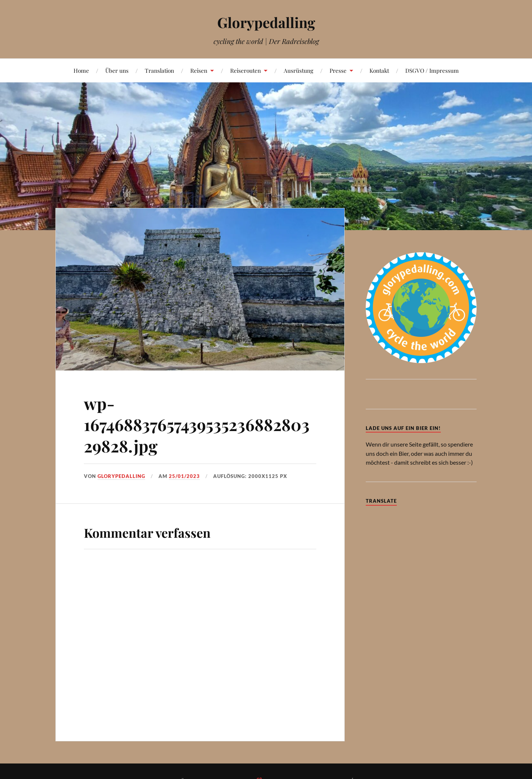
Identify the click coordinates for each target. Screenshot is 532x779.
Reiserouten (245, 70)
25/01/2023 (184, 476)
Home (81, 70)
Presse (338, 70)
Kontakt (379, 70)
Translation (159, 70)
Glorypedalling (266, 22)
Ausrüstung (299, 70)
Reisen (199, 70)
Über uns (117, 70)
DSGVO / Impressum (432, 70)
